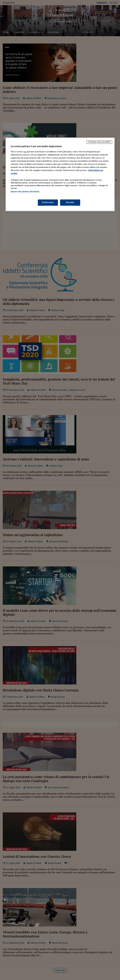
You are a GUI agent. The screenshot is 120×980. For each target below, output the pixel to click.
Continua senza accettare (99, 142)
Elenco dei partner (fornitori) (25, 192)
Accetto (70, 202)
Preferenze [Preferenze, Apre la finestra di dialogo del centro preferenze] (48, 202)
